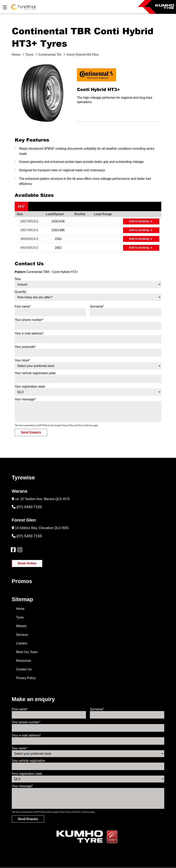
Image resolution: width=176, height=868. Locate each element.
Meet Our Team (27, 652)
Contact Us (24, 669)
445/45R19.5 (29, 248)
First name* (23, 306)
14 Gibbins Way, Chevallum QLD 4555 (42, 528)
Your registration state (30, 387)
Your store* (22, 360)
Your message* (25, 399)
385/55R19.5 (29, 239)
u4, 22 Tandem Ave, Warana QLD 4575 (42, 499)
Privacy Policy (67, 425)
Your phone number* (29, 320)
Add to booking (141, 221)
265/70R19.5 (29, 221)
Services (22, 635)
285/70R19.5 (29, 230)
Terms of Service (85, 425)
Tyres (20, 617)
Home (20, 609)
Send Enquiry (31, 432)
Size (18, 279)
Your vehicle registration (28, 761)
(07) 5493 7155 (27, 507)
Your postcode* (25, 347)
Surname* (97, 306)
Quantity (21, 292)
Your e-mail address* (29, 333)
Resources (24, 661)
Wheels (21, 626)
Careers (22, 643)
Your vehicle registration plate (35, 373)
